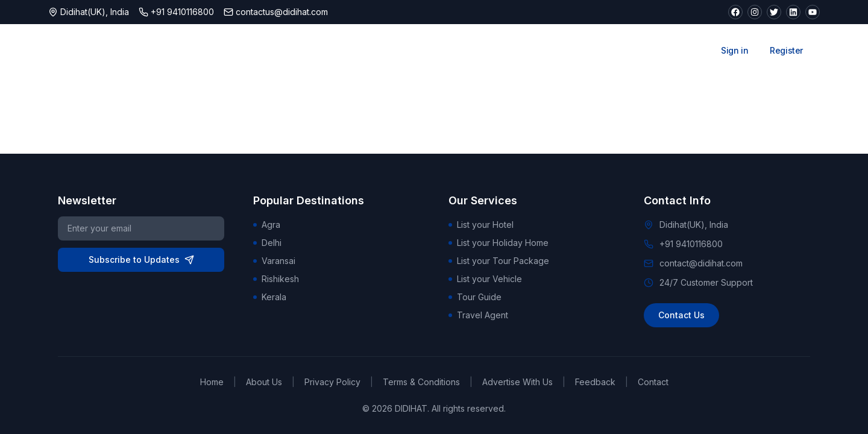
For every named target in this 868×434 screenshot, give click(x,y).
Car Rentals (615, 51)
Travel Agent (478, 315)
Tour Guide (475, 297)
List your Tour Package (499, 261)
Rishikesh (276, 279)
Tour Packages (525, 51)
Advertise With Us (517, 382)
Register (786, 50)
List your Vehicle (485, 279)
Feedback (595, 382)
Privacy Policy (332, 382)
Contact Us (681, 315)
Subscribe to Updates (141, 259)
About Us (264, 382)
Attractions (434, 51)
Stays (365, 51)
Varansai (274, 261)
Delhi (267, 243)
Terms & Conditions (421, 382)
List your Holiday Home (498, 243)
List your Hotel (481, 225)
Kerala (270, 297)
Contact (653, 382)
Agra (267, 225)
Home (212, 382)
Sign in (734, 50)
